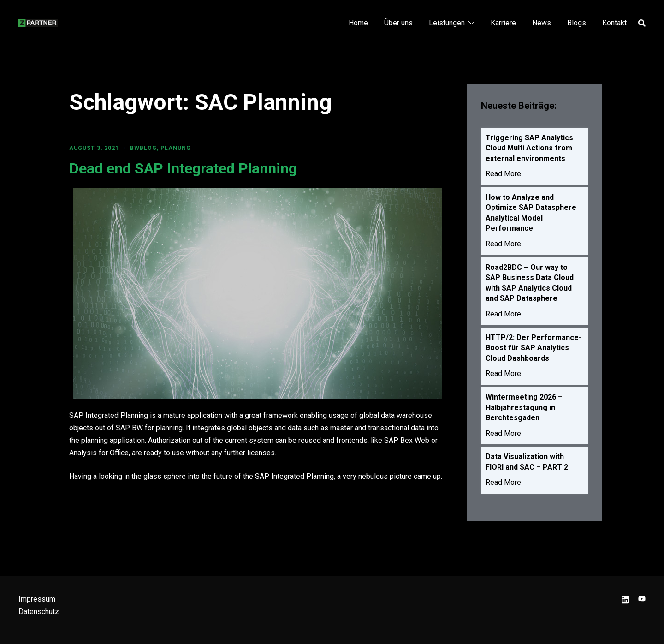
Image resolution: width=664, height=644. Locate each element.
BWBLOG (143, 148)
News (542, 23)
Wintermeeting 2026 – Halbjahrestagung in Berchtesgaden (524, 414)
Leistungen (447, 23)
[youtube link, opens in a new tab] (642, 599)
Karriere (503, 23)
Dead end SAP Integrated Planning (183, 168)
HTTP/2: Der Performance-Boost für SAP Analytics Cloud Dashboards (534, 353)
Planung (176, 148)
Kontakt (614, 23)
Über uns (398, 23)
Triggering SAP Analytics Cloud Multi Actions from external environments (529, 149)
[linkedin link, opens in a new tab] (625, 599)
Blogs (577, 23)
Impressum (37, 599)
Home (358, 23)
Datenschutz (39, 611)
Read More (503, 175)
